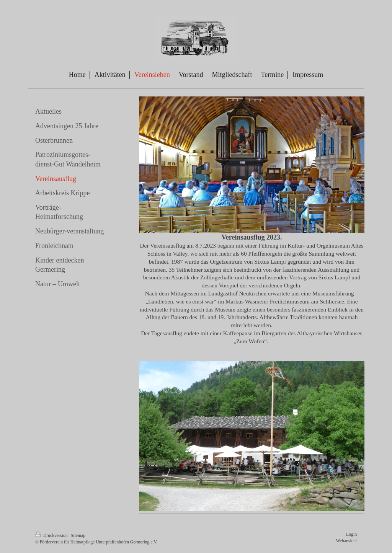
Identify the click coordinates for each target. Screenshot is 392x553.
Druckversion (52, 536)
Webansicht (346, 541)
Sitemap (78, 536)
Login (351, 534)
